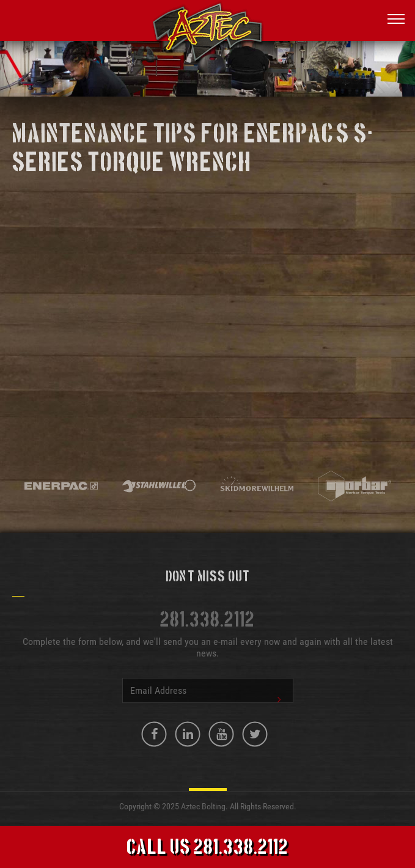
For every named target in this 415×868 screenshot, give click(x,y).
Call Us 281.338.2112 (208, 848)
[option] (61, 487)
